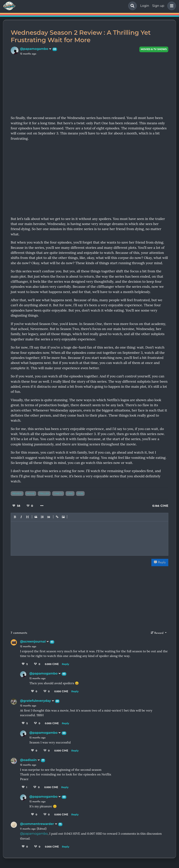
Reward (158, 633)
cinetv (58, 493)
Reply (160, 562)
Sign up (158, 6)
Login (145, 6)
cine (70, 493)
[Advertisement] (89, 85)
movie (31, 493)
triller (44, 493)
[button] (171, 6)
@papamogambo (36, 49)
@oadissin (30, 760)
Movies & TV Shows (154, 49)
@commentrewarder (39, 824)
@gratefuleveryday (37, 701)
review (17, 493)
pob (80, 493)
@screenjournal (34, 642)
